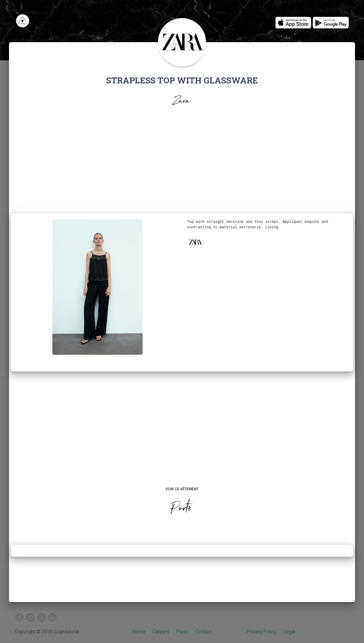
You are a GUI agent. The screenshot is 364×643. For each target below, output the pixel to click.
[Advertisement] (182, 161)
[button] (195, 242)
